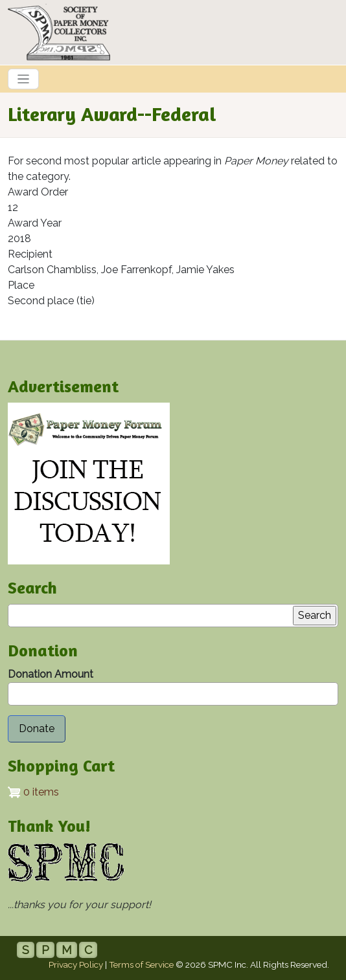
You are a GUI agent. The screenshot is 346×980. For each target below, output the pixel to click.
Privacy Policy (76, 964)
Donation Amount (51, 674)
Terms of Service (141, 964)
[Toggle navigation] (23, 79)
